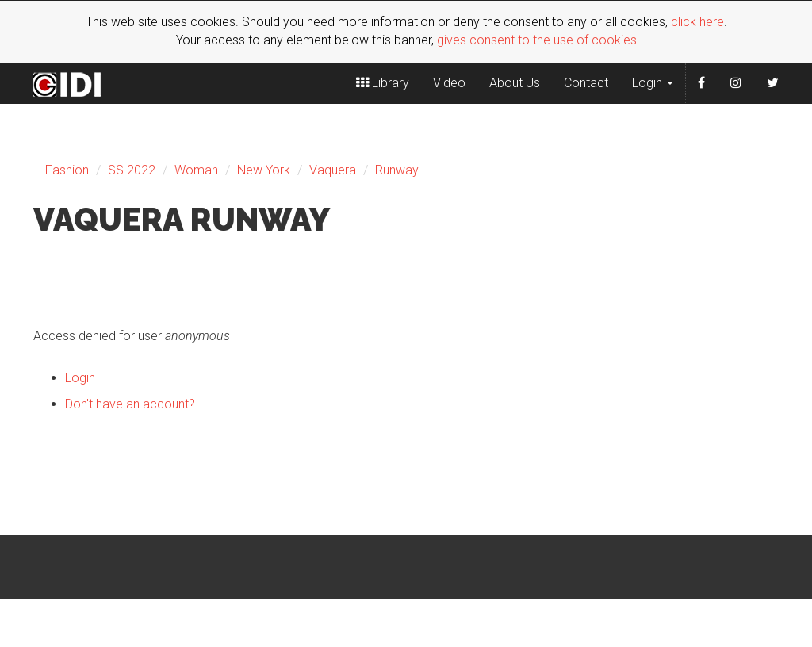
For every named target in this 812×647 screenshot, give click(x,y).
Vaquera (333, 170)
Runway (397, 170)
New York (264, 170)
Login (653, 83)
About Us (515, 83)
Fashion (67, 170)
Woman (196, 170)
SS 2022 (132, 170)
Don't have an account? (130, 404)
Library (383, 83)
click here (697, 22)
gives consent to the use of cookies (537, 40)
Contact (586, 83)
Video (449, 83)
